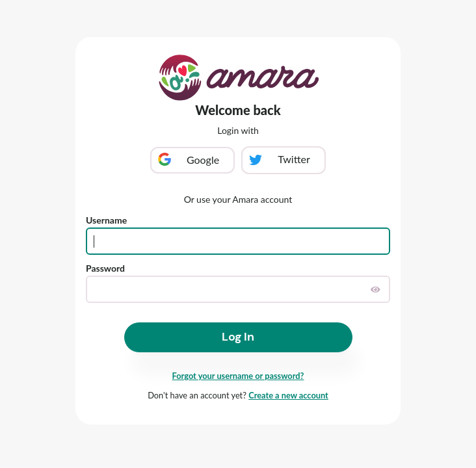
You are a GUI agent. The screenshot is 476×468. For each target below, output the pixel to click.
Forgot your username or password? (238, 376)
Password (105, 268)
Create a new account (288, 395)
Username (106, 220)
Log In (238, 337)
